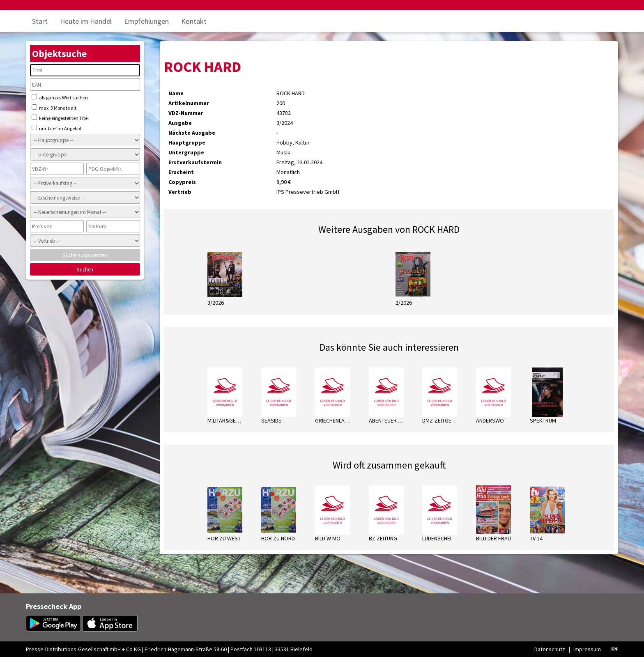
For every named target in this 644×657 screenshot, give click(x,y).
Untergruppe (186, 152)
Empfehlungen (146, 21)
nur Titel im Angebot (56, 128)
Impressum (587, 649)
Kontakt (194, 21)
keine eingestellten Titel (60, 118)
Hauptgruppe (187, 142)
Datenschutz (550, 649)
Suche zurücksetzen (85, 255)
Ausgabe (180, 123)
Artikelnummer (189, 103)
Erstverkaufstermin (195, 162)
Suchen (85, 270)
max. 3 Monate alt (54, 108)
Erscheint (181, 172)
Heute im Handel (86, 21)
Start (40, 21)
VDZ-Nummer (186, 113)
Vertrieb (180, 192)
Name (176, 93)
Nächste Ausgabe (192, 133)
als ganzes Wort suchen (60, 97)
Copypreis (182, 182)
